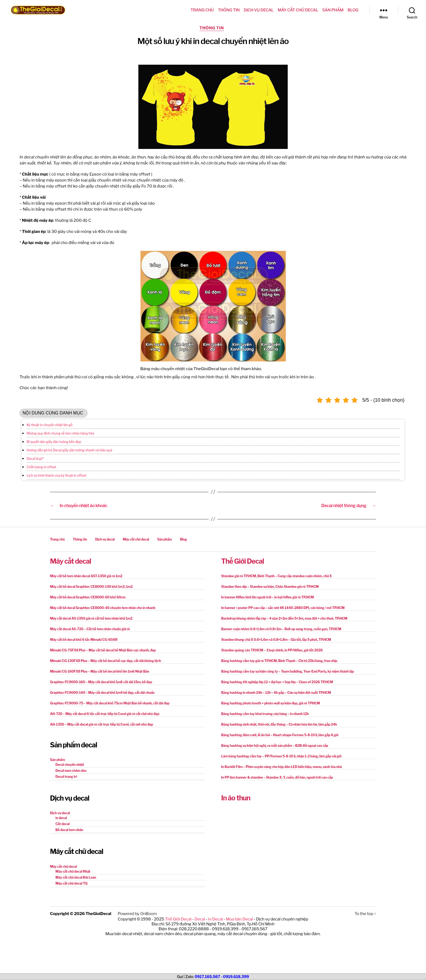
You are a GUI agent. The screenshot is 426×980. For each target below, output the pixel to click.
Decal (200, 919)
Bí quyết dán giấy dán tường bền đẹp (54, 442)
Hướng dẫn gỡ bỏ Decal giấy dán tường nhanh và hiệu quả (69, 450)
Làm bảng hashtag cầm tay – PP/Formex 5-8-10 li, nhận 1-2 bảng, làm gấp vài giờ (281, 756)
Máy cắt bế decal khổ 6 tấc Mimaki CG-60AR (84, 640)
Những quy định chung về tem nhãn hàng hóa (60, 433)
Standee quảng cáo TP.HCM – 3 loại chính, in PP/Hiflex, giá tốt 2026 (272, 650)
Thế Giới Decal (242, 561)
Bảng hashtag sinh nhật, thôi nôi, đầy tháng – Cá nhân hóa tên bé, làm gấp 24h (279, 724)
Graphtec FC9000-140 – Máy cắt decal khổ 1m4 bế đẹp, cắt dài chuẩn (102, 693)
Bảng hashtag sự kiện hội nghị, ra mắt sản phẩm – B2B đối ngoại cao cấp (275, 746)
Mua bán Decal (239, 919)
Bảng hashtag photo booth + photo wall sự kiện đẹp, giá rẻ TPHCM (270, 703)
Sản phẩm (333, 10)
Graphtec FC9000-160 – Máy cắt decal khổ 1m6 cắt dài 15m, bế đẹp (101, 682)
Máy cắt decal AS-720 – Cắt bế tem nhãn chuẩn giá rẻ (90, 629)
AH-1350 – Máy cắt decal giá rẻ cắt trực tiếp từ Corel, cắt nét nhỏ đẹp (102, 724)
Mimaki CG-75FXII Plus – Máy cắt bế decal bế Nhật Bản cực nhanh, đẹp (103, 650)
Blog (353, 10)
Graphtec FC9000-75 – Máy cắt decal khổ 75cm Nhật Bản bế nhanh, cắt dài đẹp (110, 703)
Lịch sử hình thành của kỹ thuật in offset (57, 475)
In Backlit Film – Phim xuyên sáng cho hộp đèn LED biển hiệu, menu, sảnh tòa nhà (281, 767)
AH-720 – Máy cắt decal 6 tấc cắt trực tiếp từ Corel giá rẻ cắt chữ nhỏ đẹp (105, 714)
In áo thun (236, 798)
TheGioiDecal (98, 914)
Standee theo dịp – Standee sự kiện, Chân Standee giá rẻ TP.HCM (270, 587)
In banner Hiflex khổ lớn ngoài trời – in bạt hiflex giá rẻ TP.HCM (267, 597)
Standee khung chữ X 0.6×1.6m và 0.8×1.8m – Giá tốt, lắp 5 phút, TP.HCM (276, 640)
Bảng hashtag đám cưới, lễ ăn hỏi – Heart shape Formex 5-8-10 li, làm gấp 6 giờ (280, 735)
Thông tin (229, 10)
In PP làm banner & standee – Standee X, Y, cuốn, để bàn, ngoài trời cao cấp (277, 777)
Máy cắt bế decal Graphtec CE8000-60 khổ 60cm (88, 597)
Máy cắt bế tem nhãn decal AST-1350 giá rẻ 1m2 (86, 576)
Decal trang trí (66, 777)
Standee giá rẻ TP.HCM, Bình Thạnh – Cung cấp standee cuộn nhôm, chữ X (276, 576)
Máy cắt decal (71, 561)
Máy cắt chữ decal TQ (71, 883)
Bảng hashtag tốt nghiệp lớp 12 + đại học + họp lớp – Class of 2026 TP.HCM (277, 682)
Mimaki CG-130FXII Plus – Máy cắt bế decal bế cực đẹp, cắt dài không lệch (105, 661)
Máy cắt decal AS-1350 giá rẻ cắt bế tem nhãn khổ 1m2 (91, 618)
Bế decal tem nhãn (69, 830)
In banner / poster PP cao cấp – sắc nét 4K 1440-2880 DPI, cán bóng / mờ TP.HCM (283, 608)
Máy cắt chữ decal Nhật (73, 871)
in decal (61, 818)
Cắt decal (62, 824)
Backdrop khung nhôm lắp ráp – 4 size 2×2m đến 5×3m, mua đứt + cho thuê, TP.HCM (284, 618)
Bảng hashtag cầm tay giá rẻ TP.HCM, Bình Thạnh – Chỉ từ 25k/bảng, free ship (279, 661)
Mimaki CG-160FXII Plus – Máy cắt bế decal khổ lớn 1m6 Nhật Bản (100, 671)
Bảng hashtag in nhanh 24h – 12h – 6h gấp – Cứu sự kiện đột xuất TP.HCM (276, 693)
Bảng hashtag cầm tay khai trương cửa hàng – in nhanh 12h (265, 714)
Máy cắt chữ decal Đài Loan (76, 877)
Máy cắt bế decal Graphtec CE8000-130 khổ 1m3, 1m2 (91, 587)
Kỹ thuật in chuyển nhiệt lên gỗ (50, 425)
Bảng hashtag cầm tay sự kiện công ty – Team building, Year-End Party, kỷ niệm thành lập (288, 671)
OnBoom (148, 914)
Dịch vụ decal (259, 10)
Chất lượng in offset (41, 467)
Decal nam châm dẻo (71, 771)
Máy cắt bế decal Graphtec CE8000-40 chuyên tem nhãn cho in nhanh (103, 608)
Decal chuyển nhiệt (70, 765)
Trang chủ (202, 10)
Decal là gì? (35, 459)
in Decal (215, 919)
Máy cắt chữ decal (298, 10)
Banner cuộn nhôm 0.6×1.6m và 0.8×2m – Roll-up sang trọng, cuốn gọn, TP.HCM (281, 629)
